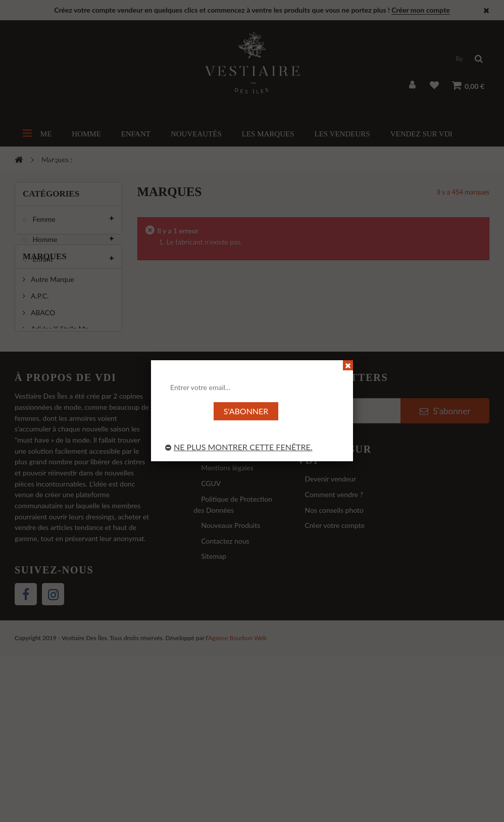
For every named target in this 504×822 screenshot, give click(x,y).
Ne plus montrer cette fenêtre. (239, 447)
